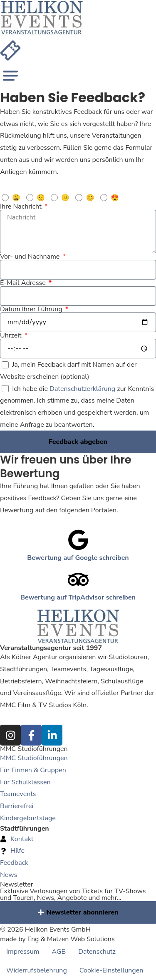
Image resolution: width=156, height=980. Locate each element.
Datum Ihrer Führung (32, 309)
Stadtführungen (25, 829)
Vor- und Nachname (31, 257)
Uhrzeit (12, 335)
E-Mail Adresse (24, 283)
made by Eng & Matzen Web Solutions (57, 939)
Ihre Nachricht (22, 207)
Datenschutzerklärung (82, 389)
